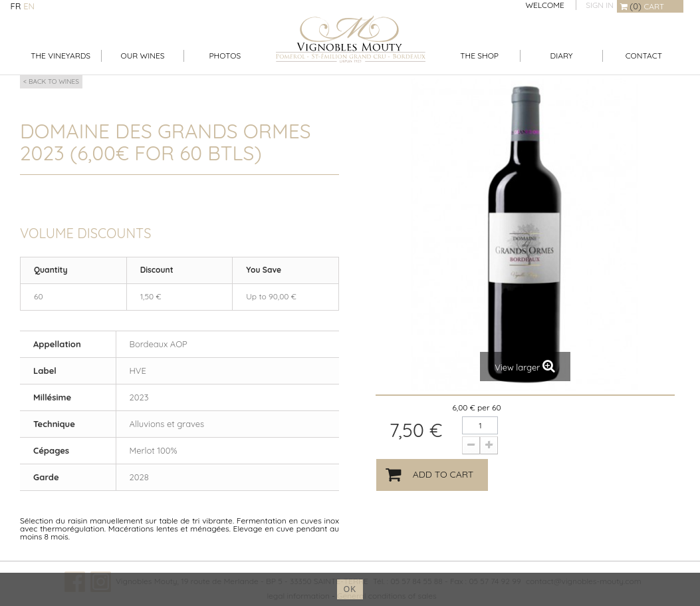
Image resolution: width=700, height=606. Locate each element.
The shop (479, 56)
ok (350, 589)
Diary (562, 56)
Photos (225, 56)
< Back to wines (51, 81)
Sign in (600, 5)
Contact (644, 56)
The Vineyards (60, 56)
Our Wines (143, 56)
